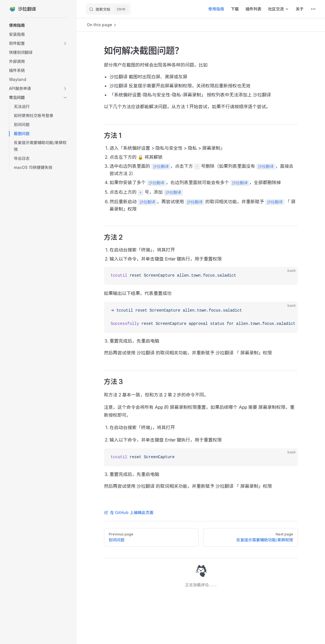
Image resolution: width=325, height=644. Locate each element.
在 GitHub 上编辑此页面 (129, 512)
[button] (38, 43)
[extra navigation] (313, 9)
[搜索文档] (108, 9)
